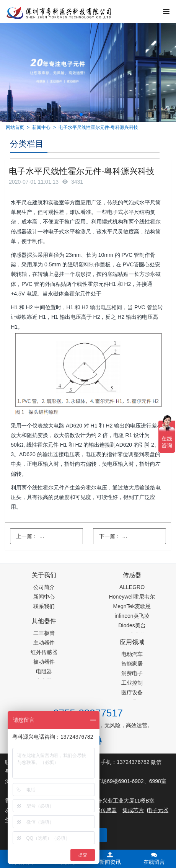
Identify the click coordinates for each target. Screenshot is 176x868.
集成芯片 (133, 810)
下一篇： (133, 536)
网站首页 (15, 127)
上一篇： (50, 536)
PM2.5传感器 (101, 810)
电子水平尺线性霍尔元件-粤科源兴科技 (98, 127)
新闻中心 (41, 127)
